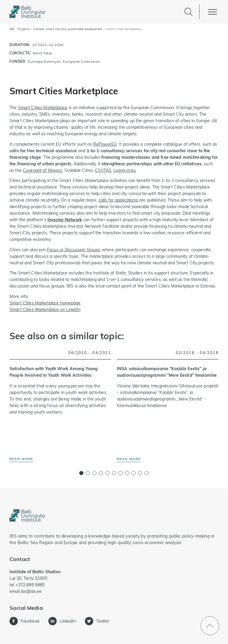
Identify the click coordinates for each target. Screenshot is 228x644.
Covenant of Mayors (43, 170)
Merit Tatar (42, 53)
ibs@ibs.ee (31, 591)
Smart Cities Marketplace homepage (45, 303)
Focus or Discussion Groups (74, 250)
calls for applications (118, 200)
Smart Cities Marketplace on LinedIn (45, 310)
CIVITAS (103, 170)
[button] (81, 473)
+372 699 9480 (30, 585)
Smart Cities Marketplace (43, 108)
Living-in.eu (125, 170)
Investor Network (65, 220)
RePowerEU (105, 144)
